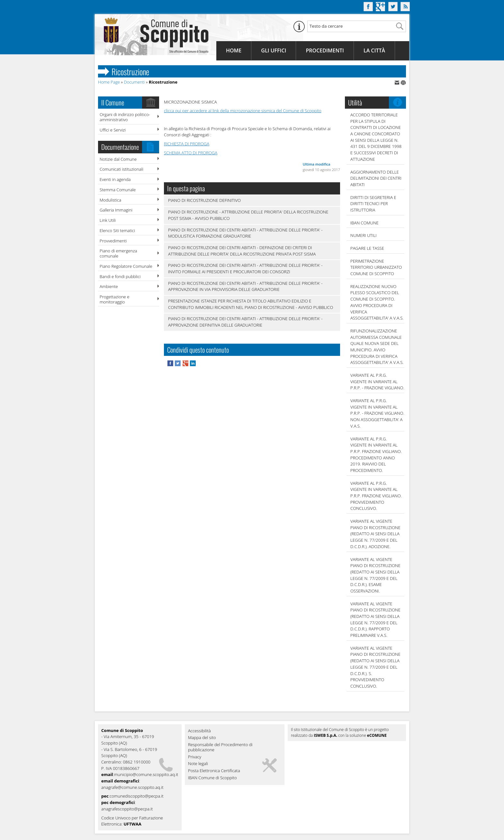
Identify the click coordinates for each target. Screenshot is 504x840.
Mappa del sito (202, 738)
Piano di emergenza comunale (118, 253)
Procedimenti (325, 50)
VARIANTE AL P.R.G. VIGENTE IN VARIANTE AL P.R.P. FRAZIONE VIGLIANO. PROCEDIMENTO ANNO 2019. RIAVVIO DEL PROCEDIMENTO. (376, 455)
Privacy (195, 757)
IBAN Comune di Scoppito (212, 778)
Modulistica (110, 200)
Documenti (134, 82)
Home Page (109, 82)
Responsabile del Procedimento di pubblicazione (220, 747)
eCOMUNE (377, 735)
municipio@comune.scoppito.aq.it (146, 774)
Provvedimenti (113, 241)
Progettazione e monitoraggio (114, 299)
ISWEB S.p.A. (325, 735)
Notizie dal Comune (118, 159)
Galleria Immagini (116, 210)
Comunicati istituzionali (122, 169)
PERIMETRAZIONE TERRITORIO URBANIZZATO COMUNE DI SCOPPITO (376, 267)
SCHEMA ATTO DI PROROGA (191, 153)
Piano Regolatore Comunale (126, 266)
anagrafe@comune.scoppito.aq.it (132, 787)
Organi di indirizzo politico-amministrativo (125, 117)
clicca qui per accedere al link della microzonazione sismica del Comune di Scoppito (243, 111)
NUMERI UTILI (364, 235)
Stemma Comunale (118, 190)
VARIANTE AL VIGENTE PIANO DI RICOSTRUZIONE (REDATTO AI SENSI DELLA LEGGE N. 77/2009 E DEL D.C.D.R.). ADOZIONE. (375, 534)
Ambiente (109, 286)
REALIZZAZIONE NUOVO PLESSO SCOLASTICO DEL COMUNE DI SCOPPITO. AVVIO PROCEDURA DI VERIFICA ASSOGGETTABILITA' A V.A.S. (377, 302)
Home (234, 50)
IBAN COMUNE (364, 223)
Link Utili (108, 220)
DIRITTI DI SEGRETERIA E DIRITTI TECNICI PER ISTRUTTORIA (373, 204)
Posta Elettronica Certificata (214, 771)
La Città (374, 50)
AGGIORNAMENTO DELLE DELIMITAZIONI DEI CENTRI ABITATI (376, 178)
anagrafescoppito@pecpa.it (127, 809)
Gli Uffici (274, 50)
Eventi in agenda (115, 179)
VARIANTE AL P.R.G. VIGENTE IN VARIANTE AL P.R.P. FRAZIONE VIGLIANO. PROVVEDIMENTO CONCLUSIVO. (376, 496)
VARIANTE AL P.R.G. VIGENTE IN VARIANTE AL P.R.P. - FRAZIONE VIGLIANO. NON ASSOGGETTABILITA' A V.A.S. (377, 413)
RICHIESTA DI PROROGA (187, 144)
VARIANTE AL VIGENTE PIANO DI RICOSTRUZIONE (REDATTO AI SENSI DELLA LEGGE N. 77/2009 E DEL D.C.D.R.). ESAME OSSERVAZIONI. (375, 575)
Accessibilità (199, 731)
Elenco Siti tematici (117, 230)
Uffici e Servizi (113, 130)
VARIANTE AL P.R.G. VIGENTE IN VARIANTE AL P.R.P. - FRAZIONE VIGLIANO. (377, 381)
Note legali (198, 764)
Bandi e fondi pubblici (120, 276)
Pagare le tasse (367, 248)
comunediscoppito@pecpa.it (137, 796)
